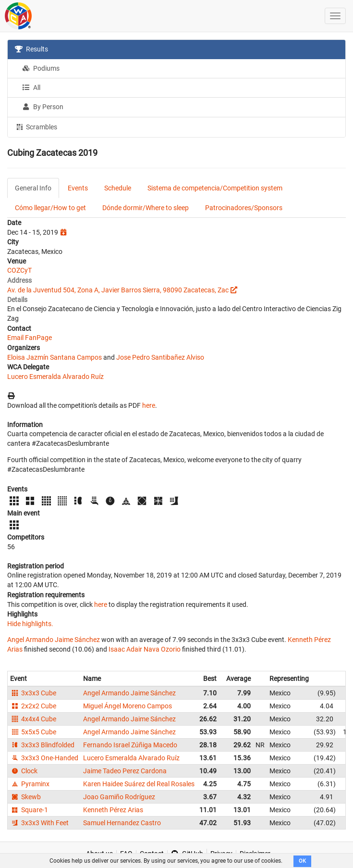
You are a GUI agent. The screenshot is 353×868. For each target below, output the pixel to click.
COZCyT (19, 270)
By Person (43, 107)
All (31, 88)
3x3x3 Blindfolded (42, 745)
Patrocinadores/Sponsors (244, 208)
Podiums (41, 68)
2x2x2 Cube (33, 706)
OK (302, 861)
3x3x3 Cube (33, 693)
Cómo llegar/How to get (50, 208)
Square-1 (29, 810)
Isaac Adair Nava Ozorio (145, 649)
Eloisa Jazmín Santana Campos (55, 357)
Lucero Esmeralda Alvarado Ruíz (55, 377)
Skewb (25, 797)
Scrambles (36, 126)
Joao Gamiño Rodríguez (119, 797)
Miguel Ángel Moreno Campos (128, 706)
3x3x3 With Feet (39, 823)
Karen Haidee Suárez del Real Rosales (139, 784)
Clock (24, 771)
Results (31, 49)
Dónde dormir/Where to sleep (146, 208)
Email (15, 338)
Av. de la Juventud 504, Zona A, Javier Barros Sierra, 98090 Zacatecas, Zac (118, 290)
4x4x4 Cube (33, 719)
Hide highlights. (30, 624)
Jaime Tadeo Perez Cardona (125, 771)
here (149, 405)
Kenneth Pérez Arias (113, 810)
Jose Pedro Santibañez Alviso (160, 357)
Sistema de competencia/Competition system (215, 188)
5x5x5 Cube (33, 732)
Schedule (118, 188)
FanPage (38, 338)
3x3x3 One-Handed (44, 758)
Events (78, 188)
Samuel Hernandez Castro (122, 823)
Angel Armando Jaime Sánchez (54, 640)
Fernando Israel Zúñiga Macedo (130, 745)
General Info (33, 188)
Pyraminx (30, 784)
